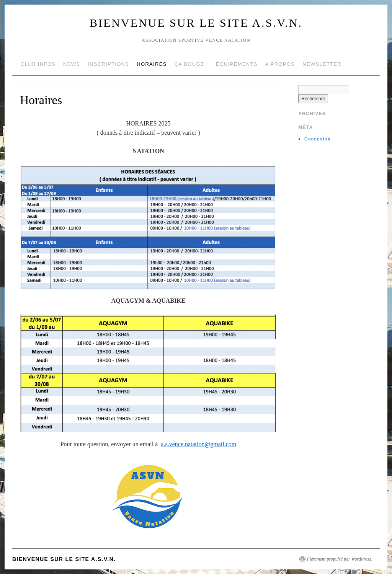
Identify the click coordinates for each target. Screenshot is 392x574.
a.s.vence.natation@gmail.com (198, 444)
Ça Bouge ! (191, 64)
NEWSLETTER (322, 64)
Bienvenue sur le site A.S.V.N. (196, 23)
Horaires (152, 64)
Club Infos (38, 64)
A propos (280, 64)
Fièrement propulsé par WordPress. (340, 559)
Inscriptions (108, 64)
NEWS (72, 64)
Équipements (237, 64)
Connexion (318, 139)
